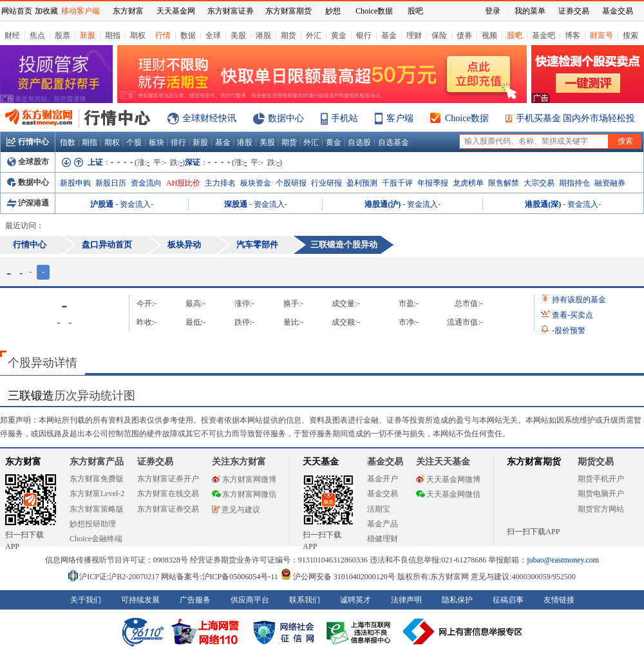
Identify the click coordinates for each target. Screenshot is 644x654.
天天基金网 (176, 11)
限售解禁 (504, 183)
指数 (68, 142)
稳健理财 (383, 539)
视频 (489, 35)
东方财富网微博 (244, 479)
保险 (439, 35)
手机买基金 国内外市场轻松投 (576, 118)
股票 (62, 35)
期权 (138, 35)
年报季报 (433, 183)
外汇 (314, 35)
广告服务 (195, 600)
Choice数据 (467, 118)
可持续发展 (140, 600)
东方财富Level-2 (97, 494)
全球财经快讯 (209, 118)
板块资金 (256, 183)
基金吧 (544, 35)
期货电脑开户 (601, 494)
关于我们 (86, 600)
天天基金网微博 (448, 479)
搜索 (630, 35)
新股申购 (75, 183)
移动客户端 (80, 11)
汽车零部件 (257, 245)
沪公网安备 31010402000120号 (338, 577)
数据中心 (286, 118)
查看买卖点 (573, 315)
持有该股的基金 (579, 300)
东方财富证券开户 (168, 479)
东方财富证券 (231, 11)
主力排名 (220, 183)
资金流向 (146, 183)
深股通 (236, 204)
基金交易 (383, 494)
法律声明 (406, 600)
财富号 (601, 35)
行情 (163, 35)
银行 (364, 35)
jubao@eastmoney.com (563, 560)
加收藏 (46, 11)
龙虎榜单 (468, 183)
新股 (88, 35)
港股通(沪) (383, 204)
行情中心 (28, 142)
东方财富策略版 (97, 509)
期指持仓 (574, 183)
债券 (464, 35)
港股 (263, 35)
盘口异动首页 (107, 245)
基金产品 (383, 524)
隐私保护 (457, 600)
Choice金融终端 (96, 539)
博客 (573, 35)
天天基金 (321, 462)
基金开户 (383, 479)
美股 (238, 35)
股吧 (515, 35)
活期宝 (379, 509)
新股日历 (111, 183)
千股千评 (397, 183)
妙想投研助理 (93, 524)
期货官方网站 (601, 509)
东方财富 (23, 462)
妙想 (333, 11)
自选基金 (393, 142)
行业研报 (327, 183)
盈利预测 (362, 183)
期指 (113, 35)
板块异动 (184, 245)
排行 (178, 142)
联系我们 (305, 600)
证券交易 (574, 11)
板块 (156, 142)
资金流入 (135, 204)
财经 (12, 35)
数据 (188, 35)
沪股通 (102, 204)
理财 (414, 35)
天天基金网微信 (448, 494)
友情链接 (559, 600)
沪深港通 (28, 203)
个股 (134, 142)
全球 (213, 35)
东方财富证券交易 (168, 509)
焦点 (37, 35)
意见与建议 (236, 510)
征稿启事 (508, 600)
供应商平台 (250, 600)
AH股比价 (183, 183)
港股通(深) (543, 204)
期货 (289, 35)
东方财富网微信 (244, 494)
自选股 (359, 142)
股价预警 (569, 331)
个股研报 (291, 183)
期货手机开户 (601, 479)
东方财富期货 (534, 462)
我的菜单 (530, 11)
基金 (389, 35)
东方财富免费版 (97, 479)
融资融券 (610, 183)
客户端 (400, 118)
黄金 (339, 35)
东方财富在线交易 (168, 494)
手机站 (345, 118)
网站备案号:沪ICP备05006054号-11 (221, 577)
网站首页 (17, 11)
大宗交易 (539, 183)
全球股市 (28, 162)
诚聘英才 (355, 600)
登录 (493, 11)
